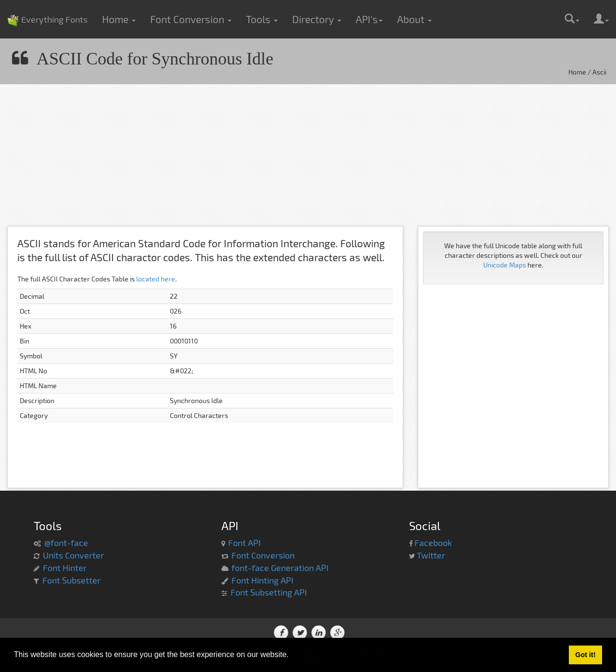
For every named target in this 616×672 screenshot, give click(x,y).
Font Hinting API (263, 580)
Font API (244, 543)
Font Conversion (191, 19)
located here (156, 279)
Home (119, 19)
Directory (317, 19)
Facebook (433, 543)
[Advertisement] (289, 159)
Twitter (431, 555)
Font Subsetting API (269, 592)
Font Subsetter (71, 580)
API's (369, 19)
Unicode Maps (505, 265)
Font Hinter (65, 568)
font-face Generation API (280, 568)
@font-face (66, 543)
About (414, 19)
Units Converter (73, 555)
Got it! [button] (585, 655)
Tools (262, 19)
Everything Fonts (47, 5)
